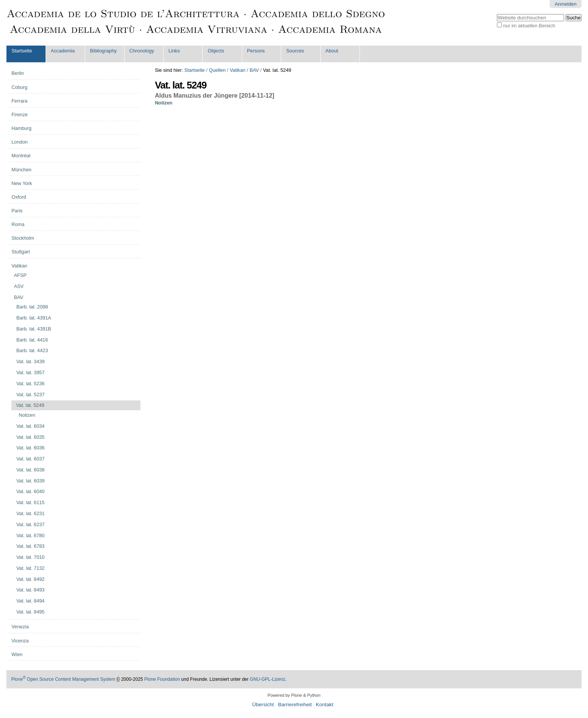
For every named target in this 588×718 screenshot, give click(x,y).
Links (174, 51)
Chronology (141, 51)
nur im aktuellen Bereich (529, 26)
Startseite (22, 51)
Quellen (217, 70)
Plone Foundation (162, 679)
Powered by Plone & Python (294, 695)
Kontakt (325, 705)
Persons (256, 51)
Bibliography (103, 51)
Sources (295, 51)
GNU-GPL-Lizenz (267, 679)
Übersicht (263, 705)
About (332, 51)
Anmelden (566, 4)
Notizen (164, 103)
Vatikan (238, 70)
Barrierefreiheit (295, 705)
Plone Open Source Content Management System (63, 679)
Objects (216, 51)
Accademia (63, 51)
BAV (254, 70)
